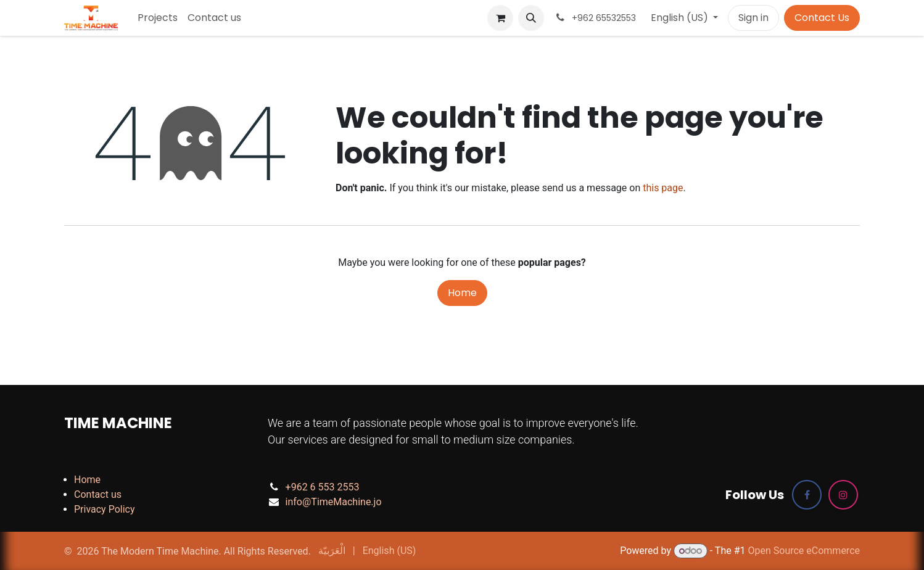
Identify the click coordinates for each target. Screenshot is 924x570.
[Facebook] (807, 495)
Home (462, 293)
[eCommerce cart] (500, 18)
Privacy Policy (105, 509)
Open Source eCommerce (804, 551)
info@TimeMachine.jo (334, 502)
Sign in (753, 18)
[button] (531, 18)
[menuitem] (158, 18)
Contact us (98, 494)
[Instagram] (843, 495)
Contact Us (822, 18)
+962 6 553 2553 (323, 487)
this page (663, 188)
